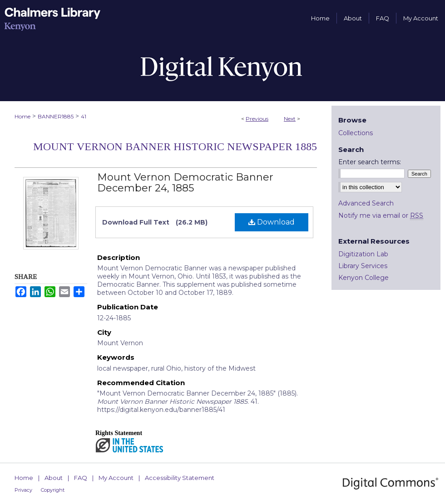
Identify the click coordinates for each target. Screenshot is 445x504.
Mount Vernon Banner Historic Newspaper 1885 (175, 147)
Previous (257, 119)
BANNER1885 (56, 116)
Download (272, 222)
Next (290, 119)
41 (84, 116)
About (54, 478)
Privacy (23, 490)
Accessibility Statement (180, 478)
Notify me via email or (381, 215)
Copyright (53, 490)
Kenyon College (363, 278)
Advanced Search (366, 203)
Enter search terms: (370, 162)
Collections (356, 133)
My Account (116, 478)
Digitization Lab (363, 254)
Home (22, 116)
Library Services (363, 266)
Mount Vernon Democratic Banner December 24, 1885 (185, 183)
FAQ (81, 478)
